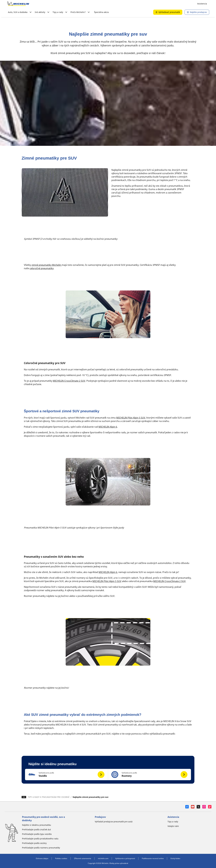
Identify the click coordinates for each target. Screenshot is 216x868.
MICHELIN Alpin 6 (108, 427)
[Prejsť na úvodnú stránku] (18, 4)
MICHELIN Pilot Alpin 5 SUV (131, 418)
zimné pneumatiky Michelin (47, 265)
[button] (67, 775)
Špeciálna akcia (101, 12)
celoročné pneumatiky (42, 268)
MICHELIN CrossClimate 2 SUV (69, 381)
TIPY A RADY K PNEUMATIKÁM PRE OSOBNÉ (49, 797)
